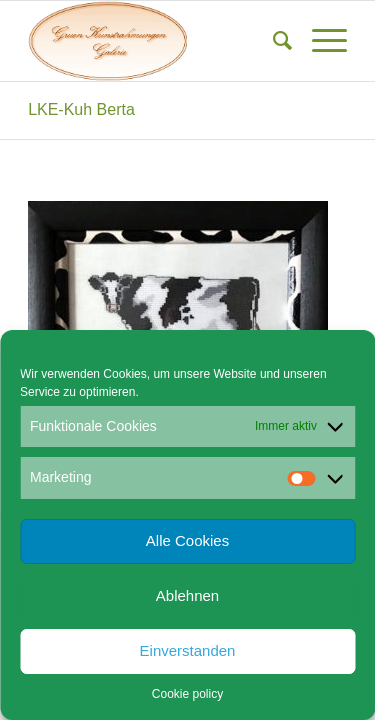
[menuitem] (272, 41)
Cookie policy (187, 694)
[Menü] (319, 41)
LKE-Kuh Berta (81, 109)
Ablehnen (187, 595)
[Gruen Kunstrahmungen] (155, 41)
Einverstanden (188, 650)
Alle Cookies (187, 540)
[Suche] (272, 41)
